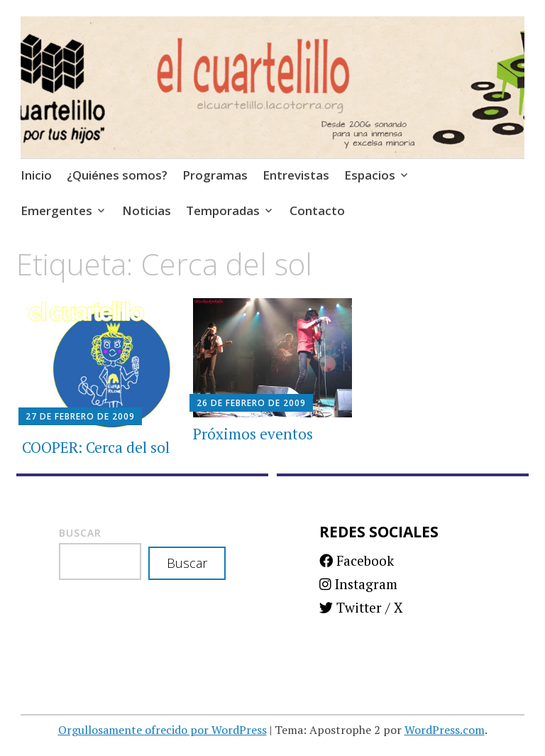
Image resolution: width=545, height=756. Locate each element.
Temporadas (223, 210)
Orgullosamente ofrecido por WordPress (163, 730)
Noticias (147, 210)
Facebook (357, 560)
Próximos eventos (253, 434)
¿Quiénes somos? (117, 175)
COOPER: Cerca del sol (96, 447)
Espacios (370, 175)
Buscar (80, 533)
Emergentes (56, 210)
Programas (215, 175)
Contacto (317, 210)
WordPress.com (445, 730)
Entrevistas (296, 175)
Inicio (36, 175)
